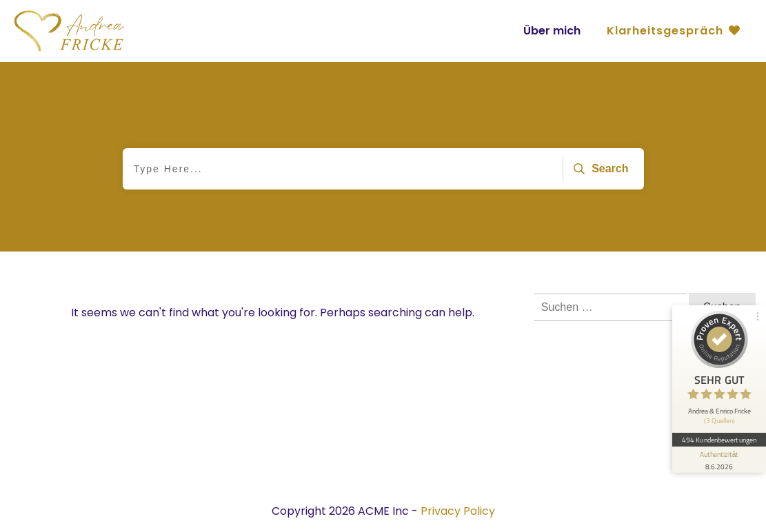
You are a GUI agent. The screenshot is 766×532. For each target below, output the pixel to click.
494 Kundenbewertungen (719, 440)
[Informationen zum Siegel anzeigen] (719, 460)
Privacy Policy (458, 511)
